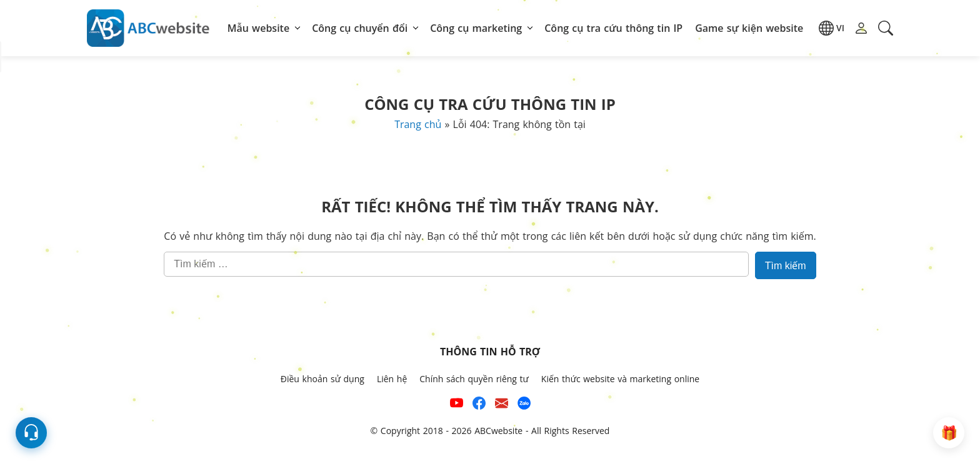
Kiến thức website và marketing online (620, 379)
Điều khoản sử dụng (322, 379)
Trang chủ (418, 124)
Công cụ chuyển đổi (360, 28)
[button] (832, 28)
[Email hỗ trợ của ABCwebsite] (502, 405)
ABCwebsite (498, 431)
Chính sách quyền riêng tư (474, 379)
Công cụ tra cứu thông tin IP (613, 28)
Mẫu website (258, 28)
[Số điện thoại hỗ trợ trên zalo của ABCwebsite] (524, 405)
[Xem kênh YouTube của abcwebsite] (457, 405)
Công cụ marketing (476, 28)
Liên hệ (392, 379)
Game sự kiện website (749, 28)
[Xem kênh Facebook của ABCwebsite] (479, 405)
